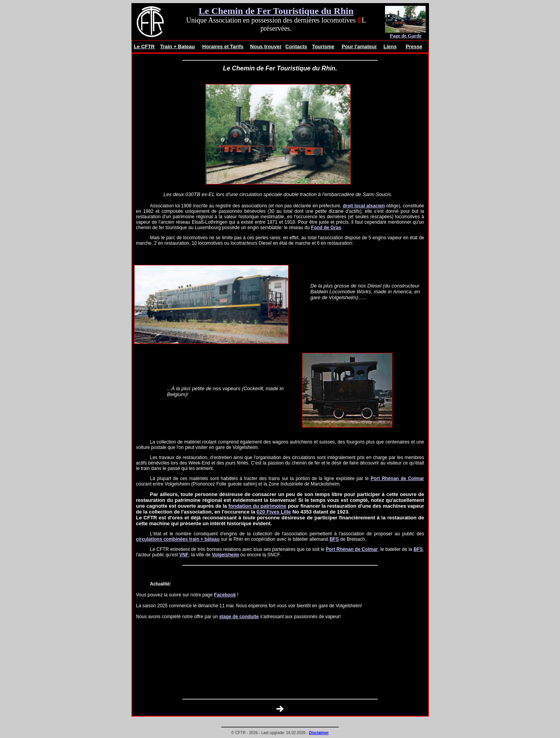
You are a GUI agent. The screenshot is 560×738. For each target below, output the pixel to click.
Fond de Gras (326, 228)
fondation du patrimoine (257, 506)
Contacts (296, 46)
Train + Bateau (178, 46)
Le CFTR (144, 46)
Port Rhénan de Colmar (397, 479)
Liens (390, 46)
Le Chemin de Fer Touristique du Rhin (276, 11)
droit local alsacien (364, 206)
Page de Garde (406, 36)
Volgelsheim (226, 555)
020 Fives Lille (274, 512)
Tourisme (323, 46)
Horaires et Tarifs (223, 46)
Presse (414, 46)
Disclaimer (319, 733)
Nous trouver (266, 46)
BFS (334, 539)
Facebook (225, 595)
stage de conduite (239, 617)
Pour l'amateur (359, 46)
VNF (184, 555)
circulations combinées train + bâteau (178, 539)
